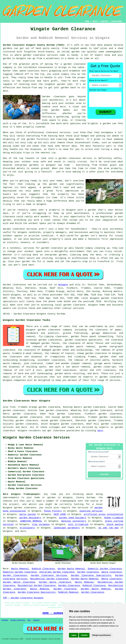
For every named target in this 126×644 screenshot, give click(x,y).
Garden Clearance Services (49, 575)
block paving (115, 524)
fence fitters (53, 511)
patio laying (28, 514)
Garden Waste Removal (71, 569)
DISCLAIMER (117, 21)
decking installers (74, 521)
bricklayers (27, 528)
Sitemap (5, 620)
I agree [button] (74, 635)
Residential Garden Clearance (49, 579)
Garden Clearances (15, 575)
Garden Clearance (88, 572)
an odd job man (109, 528)
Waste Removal (20, 569)
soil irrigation (78, 524)
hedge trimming (114, 518)
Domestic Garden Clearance (105, 569)
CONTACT (105, 21)
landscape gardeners (67, 528)
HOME (87, 21)
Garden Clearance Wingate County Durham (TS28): (34, 45)
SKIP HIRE (60, 514)
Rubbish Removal (68, 592)
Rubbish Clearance (43, 569)
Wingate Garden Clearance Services (36, 438)
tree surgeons (41, 524)
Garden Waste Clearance (19, 582)
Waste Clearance (112, 572)
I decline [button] (84, 635)
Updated (36, 620)
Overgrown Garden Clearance (57, 572)
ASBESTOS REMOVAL (31, 521)
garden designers (30, 518)
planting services (91, 511)
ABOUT (95, 21)
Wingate (63, 285)
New (29, 620)
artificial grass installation (103, 514)
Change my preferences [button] (101, 635)
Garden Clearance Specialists (91, 575)
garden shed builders (73, 518)
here (100, 431)
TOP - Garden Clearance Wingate (23, 598)
